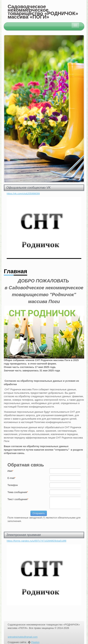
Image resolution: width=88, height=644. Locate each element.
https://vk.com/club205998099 (23, 194)
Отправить (39, 513)
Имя (10, 471)
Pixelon (35, 642)
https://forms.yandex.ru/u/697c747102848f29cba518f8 (37, 541)
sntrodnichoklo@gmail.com (23, 637)
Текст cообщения (18, 499)
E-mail (11, 478)
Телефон (13, 485)
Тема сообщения (18, 492)
